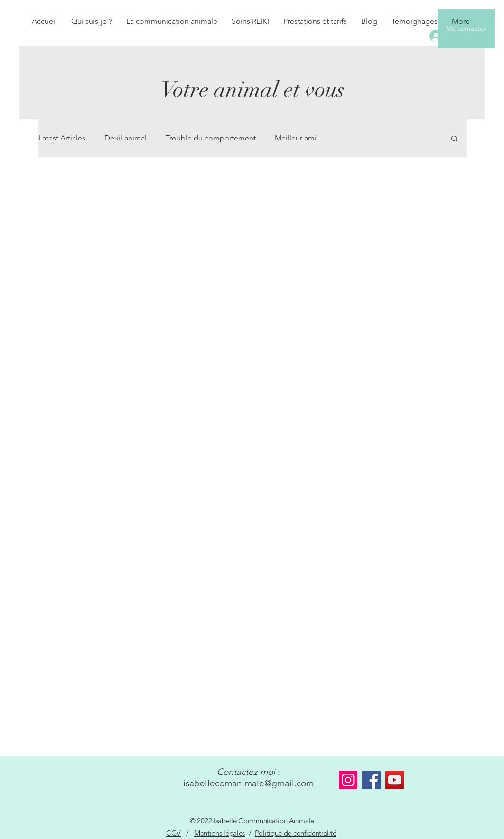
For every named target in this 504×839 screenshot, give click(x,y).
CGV (173, 833)
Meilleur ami (296, 138)
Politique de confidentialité (296, 833)
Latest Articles (62, 138)
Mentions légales (219, 833)
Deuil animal (126, 138)
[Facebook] (371, 780)
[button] (454, 139)
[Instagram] (348, 780)
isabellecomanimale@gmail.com (248, 783)
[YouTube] (395, 780)
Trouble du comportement (211, 138)
